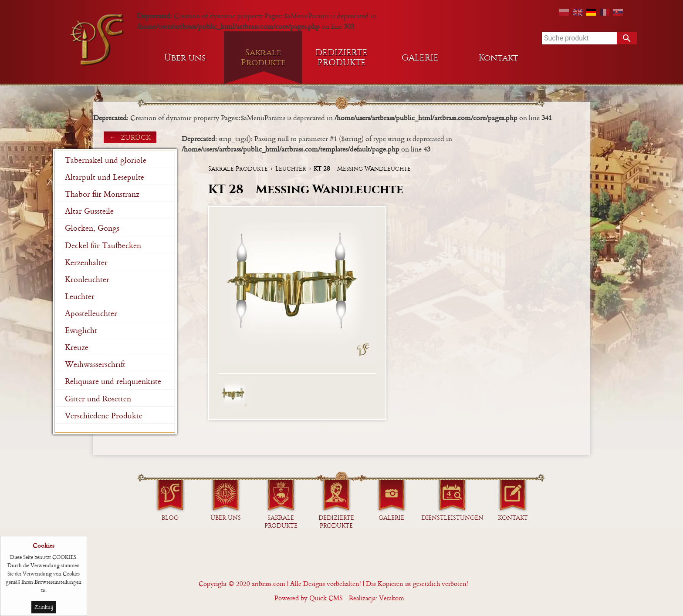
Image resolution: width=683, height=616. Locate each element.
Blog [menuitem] (170, 518)
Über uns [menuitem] (185, 58)
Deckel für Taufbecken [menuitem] (103, 245)
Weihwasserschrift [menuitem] (95, 364)
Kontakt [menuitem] (499, 58)
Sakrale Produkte (238, 169)
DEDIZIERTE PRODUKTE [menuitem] (341, 57)
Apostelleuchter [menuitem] (91, 313)
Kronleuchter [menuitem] (87, 279)
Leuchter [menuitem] (80, 296)
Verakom (392, 598)
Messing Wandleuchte (362, 169)
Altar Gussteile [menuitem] (89, 211)
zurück (136, 137)
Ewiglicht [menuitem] (81, 330)
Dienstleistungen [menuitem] (452, 518)
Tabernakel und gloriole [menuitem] (106, 160)
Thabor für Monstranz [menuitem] (102, 194)
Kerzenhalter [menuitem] (86, 262)
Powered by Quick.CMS (309, 598)
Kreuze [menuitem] (77, 347)
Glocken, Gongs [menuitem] (92, 228)
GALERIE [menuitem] (420, 58)
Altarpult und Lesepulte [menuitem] (105, 177)
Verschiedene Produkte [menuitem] (104, 416)
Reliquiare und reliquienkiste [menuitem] (113, 381)
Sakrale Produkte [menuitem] (263, 57)
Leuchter (291, 169)
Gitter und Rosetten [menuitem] (98, 399)
